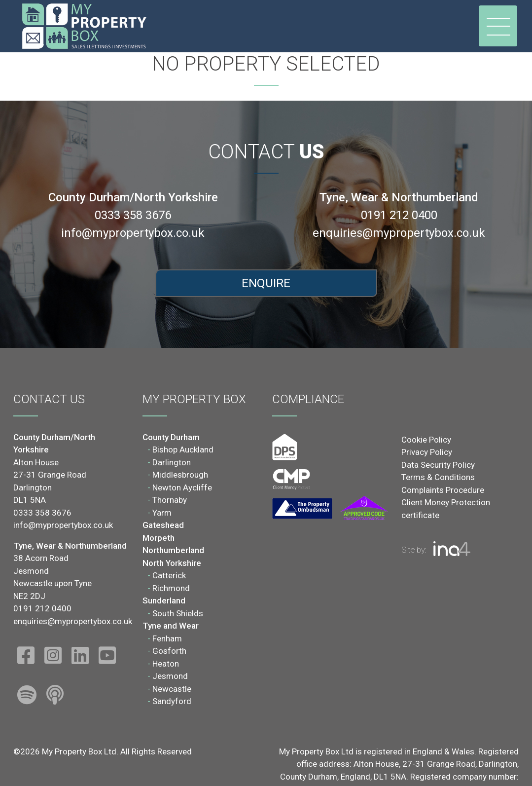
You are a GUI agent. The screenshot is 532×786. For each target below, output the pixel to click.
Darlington (172, 462)
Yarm (162, 513)
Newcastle (172, 689)
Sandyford (172, 701)
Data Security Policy (438, 465)
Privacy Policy (427, 452)
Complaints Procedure (443, 490)
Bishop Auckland (183, 449)
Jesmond (170, 676)
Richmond (171, 588)
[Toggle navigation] (498, 26)
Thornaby (170, 500)
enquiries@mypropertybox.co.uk (399, 233)
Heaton (166, 664)
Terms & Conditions (438, 477)
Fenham (167, 638)
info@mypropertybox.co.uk (133, 233)
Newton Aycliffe (182, 487)
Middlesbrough (180, 475)
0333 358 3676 (133, 215)
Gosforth (169, 651)
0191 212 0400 (399, 215)
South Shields (178, 613)
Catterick (169, 575)
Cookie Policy (426, 440)
